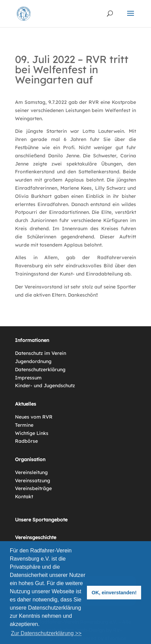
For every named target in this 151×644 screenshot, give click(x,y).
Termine (24, 425)
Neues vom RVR (34, 417)
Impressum (28, 378)
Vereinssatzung (33, 481)
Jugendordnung (33, 361)
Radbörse (26, 441)
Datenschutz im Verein (41, 353)
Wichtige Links (32, 433)
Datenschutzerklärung (40, 370)
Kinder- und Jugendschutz (45, 386)
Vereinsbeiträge (33, 488)
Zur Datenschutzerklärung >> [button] (46, 633)
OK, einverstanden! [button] (114, 593)
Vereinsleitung (31, 472)
